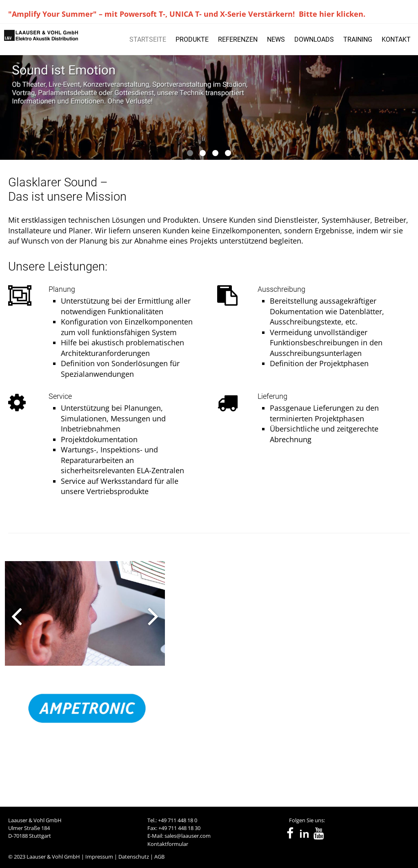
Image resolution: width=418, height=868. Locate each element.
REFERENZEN (238, 39)
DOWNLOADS (314, 39)
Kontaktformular (168, 844)
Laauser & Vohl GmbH (53, 857)
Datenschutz (134, 857)
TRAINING (358, 39)
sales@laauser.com (188, 836)
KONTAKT (396, 39)
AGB (159, 857)
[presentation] (12, 667)
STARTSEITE (148, 39)
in (304, 834)
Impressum (99, 857)
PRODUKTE (192, 39)
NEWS (276, 39)
